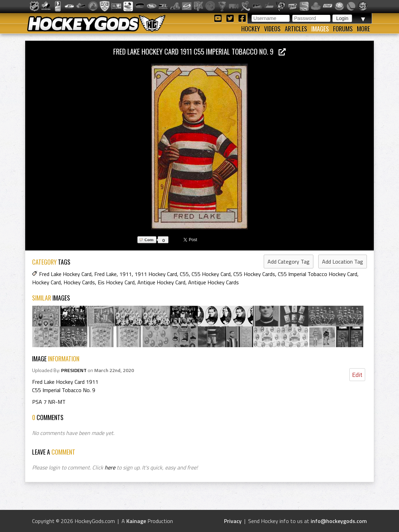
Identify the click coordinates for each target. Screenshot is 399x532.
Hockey (251, 29)
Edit (357, 375)
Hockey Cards (79, 282)
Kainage (136, 521)
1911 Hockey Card (156, 274)
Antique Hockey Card (161, 282)
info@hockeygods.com (339, 521)
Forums (343, 29)
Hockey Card (46, 282)
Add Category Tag (289, 262)
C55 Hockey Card (211, 274)
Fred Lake (105, 274)
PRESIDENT (74, 370)
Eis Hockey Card (116, 282)
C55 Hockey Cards (254, 274)
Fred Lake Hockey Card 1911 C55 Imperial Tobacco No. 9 (199, 51)
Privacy (233, 521)
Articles (296, 29)
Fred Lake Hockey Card (65, 274)
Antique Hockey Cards (213, 282)
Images (320, 29)
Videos (272, 29)
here (110, 467)
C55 (184, 274)
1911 (126, 274)
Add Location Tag (343, 262)
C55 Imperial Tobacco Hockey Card (318, 274)
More (363, 29)
